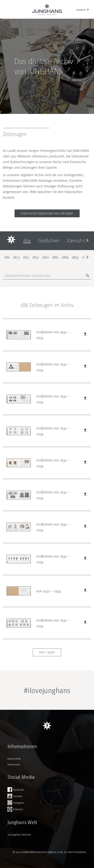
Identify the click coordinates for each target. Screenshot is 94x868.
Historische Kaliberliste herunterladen (47, 213)
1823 (16, 257)
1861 (46, 257)
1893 (75, 257)
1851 (26, 257)
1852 (36, 257)
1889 (65, 257)
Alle (7, 257)
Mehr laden (47, 652)
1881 (55, 257)
